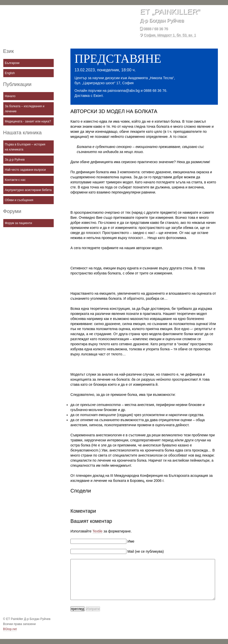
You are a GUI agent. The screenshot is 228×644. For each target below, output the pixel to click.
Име (130, 541)
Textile (98, 531)
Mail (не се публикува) (145, 551)
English (10, 73)
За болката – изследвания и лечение (25, 109)
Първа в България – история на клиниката (25, 147)
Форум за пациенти (18, 223)
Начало (10, 96)
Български (12, 63)
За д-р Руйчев (15, 160)
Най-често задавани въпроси (25, 170)
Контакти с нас (15, 180)
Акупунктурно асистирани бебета (28, 190)
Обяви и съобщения (19, 200)
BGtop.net (10, 629)
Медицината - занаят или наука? (28, 121)
